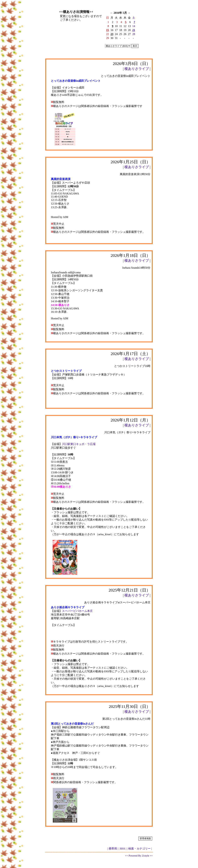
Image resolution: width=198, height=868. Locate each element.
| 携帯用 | (113, 849)
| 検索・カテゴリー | (139, 849)
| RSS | (123, 849)
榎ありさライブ (137, 69)
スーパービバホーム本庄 (77, 611)
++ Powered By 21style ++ (139, 856)
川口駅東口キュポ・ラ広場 (79, 444)
